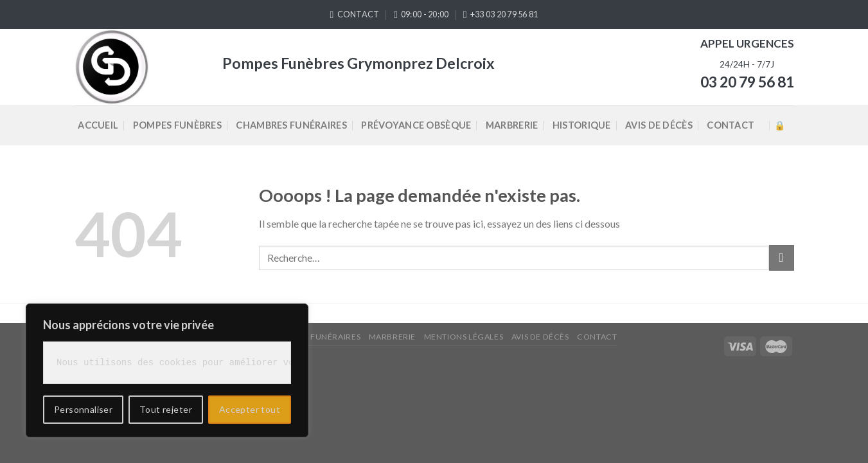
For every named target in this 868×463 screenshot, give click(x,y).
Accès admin (780, 125)
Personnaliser (83, 409)
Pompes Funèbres (177, 125)
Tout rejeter (166, 409)
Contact (731, 125)
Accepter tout (250, 409)
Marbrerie (512, 125)
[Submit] (782, 258)
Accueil (98, 125)
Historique (582, 125)
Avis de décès (659, 125)
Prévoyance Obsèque (416, 125)
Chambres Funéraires (291, 125)
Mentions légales (464, 337)
